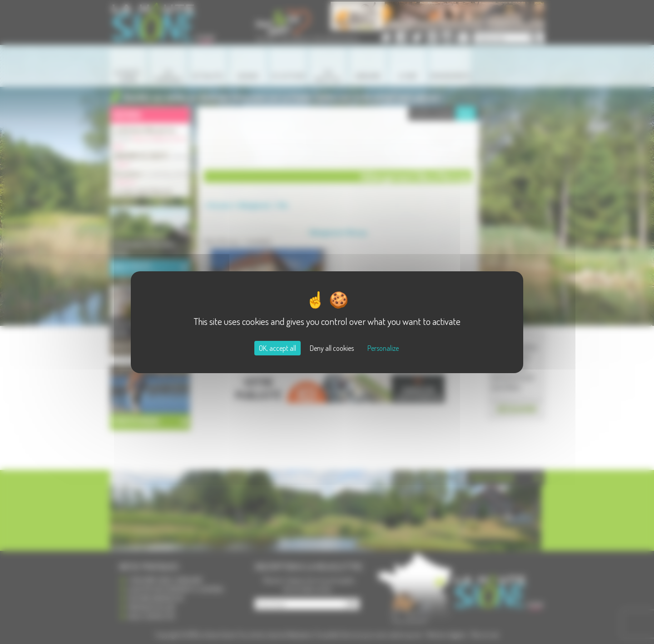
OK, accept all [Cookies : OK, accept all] (277, 348)
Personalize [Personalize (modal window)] (383, 348)
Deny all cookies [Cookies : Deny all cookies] (332, 348)
